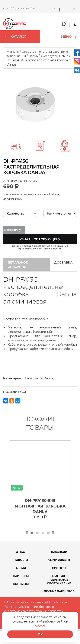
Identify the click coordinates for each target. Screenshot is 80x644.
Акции (21, 568)
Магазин (13, 52)
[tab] (26, 265)
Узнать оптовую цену (40, 239)
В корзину (13, 230)
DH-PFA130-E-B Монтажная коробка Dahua (40, 506)
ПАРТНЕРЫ (21, 576)
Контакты (21, 584)
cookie (40, 626)
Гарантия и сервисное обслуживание (59, 580)
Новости (21, 560)
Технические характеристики (29, 353)
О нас (20, 552)
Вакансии (59, 552)
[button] (74, 25)
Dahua (33, 56)
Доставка (63, 262)
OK (40, 634)
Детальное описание (18, 265)
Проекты (59, 568)
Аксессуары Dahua (54, 56)
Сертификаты (59, 560)
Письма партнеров (59, 591)
